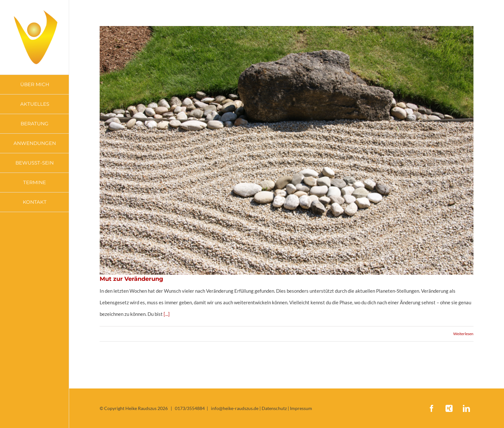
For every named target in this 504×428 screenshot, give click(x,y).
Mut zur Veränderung (131, 279)
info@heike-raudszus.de (235, 408)
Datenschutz (274, 408)
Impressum (301, 408)
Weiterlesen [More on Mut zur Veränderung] (463, 334)
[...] (167, 314)
